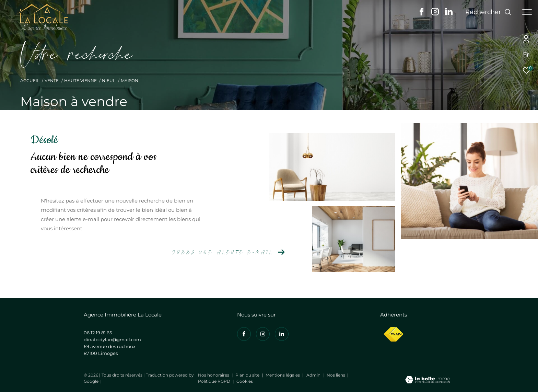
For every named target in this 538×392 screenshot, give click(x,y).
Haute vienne (80, 80)
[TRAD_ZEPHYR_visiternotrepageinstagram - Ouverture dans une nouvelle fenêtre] (435, 14)
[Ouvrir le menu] (527, 12)
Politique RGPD (214, 381)
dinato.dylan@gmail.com (112, 339)
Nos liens (336, 375)
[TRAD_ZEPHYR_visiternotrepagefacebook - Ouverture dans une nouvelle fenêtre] (422, 14)
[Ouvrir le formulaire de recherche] (488, 12)
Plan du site (248, 375)
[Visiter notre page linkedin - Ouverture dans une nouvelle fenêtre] (449, 14)
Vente (52, 80)
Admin (314, 375)
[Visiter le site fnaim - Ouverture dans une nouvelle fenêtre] (393, 335)
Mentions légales (283, 375)
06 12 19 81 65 (98, 333)
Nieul (109, 80)
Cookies (245, 381)
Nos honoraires (214, 375)
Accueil (30, 80)
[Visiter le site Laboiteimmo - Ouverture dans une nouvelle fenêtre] (428, 380)
